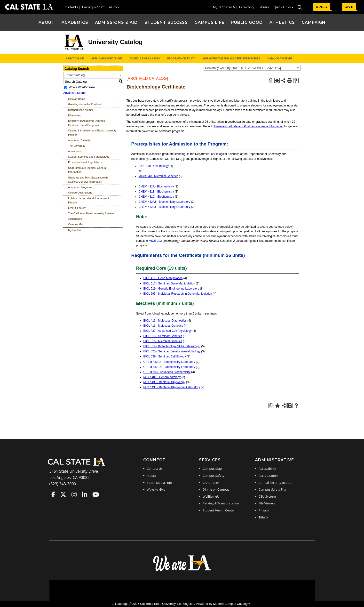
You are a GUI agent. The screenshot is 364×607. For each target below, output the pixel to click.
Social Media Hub (159, 483)
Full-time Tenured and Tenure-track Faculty (89, 200)
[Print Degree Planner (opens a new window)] (271, 81)
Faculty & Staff (93, 7)
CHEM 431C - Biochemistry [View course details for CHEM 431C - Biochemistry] (156, 197)
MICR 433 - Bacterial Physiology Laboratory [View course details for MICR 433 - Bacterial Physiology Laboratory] (172, 387)
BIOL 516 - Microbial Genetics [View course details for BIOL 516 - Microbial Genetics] (163, 341)
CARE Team (211, 483)
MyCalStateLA (224, 7)
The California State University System (91, 213)
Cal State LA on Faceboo (53, 494)
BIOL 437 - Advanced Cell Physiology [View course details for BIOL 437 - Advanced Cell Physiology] (168, 331)
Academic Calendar (80, 140)
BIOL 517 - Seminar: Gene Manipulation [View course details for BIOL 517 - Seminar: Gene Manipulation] (169, 283)
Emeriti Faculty (77, 208)
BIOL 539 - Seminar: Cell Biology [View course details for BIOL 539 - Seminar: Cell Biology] (165, 356)
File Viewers (267, 503)
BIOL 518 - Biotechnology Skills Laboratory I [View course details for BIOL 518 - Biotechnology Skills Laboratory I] (172, 346)
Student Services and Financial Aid (89, 157)
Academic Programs (80, 187)
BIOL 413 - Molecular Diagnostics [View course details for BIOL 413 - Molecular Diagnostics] (165, 321)
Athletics (282, 22)
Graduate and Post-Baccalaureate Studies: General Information (88, 180)
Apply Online (75, 59)
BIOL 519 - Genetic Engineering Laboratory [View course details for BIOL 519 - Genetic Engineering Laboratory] (171, 289)
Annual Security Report (275, 483)
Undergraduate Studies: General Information (87, 170)
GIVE (349, 7)
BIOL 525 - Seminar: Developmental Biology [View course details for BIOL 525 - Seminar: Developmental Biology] (172, 351)
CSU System (267, 496)
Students (71, 7)
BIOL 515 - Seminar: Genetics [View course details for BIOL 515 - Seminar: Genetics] (163, 336)
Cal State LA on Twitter (63, 494)
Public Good (247, 22)
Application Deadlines (107, 59)
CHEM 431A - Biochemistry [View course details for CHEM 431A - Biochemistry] (156, 186)
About (47, 22)
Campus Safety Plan (273, 489)
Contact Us (155, 469)
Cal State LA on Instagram (74, 494)
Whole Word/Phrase (82, 87)
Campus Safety (213, 476)
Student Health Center (219, 510)
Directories (75, 115)
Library (264, 7)
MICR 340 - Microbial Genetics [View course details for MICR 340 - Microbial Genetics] (158, 176)
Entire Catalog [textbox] (75, 75)
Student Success (166, 22)
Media (151, 476)
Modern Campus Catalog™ (232, 604)
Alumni (114, 7)
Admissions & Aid (116, 22)
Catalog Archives (280, 59)
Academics (75, 22)
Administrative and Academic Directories (231, 59)
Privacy (264, 510)
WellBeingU (211, 496)
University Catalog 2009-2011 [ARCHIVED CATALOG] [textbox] (243, 68)
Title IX (263, 517)
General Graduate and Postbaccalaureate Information (249, 126)
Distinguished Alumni (80, 110)
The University (77, 146)
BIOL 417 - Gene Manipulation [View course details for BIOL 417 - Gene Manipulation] (163, 278)
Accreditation (268, 476)
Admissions (75, 151)
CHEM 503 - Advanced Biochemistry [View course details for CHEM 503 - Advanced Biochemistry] (167, 372)
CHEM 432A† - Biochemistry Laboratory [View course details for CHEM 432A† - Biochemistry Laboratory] (164, 202)
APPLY (322, 7)
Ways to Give (156, 489)
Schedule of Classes (145, 59)
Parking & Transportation (221, 503)
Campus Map (76, 224)
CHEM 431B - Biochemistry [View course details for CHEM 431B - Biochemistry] (156, 192)
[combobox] (252, 68)
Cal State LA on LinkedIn (84, 494)
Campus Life (210, 22)
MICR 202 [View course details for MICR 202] (155, 241)
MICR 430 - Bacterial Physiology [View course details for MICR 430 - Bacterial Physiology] (164, 382)
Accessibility (267, 469)
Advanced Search (75, 93)
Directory (247, 7)
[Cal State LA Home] (78, 465)
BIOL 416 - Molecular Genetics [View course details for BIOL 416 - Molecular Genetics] (163, 326)
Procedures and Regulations (85, 162)
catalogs (123, 604)
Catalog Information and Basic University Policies (92, 133)
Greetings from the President (85, 104)
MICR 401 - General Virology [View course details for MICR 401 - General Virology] (162, 377)
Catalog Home (77, 99)
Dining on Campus (216, 489)
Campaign (314, 22)
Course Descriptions (80, 193)
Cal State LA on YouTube (96, 494)
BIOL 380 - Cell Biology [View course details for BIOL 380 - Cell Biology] (154, 166)
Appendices (75, 219)
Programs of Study (181, 59)
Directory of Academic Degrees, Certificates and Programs (87, 123)
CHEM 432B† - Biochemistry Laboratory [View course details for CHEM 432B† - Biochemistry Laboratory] (164, 207)
